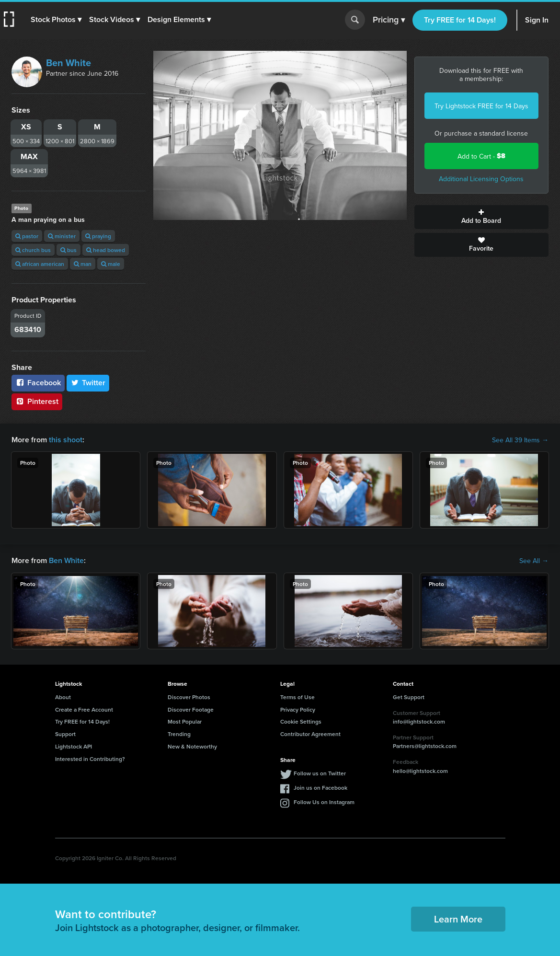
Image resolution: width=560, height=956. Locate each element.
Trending (179, 734)
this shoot (66, 440)
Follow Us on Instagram (324, 802)
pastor (27, 236)
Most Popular (185, 721)
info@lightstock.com (419, 721)
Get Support (409, 697)
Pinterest (37, 401)
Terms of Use (297, 697)
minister (62, 236)
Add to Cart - (481, 156)
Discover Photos (189, 697)
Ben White (69, 63)
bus (69, 250)
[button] (56, 20)
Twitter (88, 383)
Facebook (38, 383)
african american (40, 264)
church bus (33, 250)
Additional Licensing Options (481, 179)
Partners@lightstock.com (425, 746)
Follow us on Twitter (320, 773)
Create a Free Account (84, 709)
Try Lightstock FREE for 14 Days (481, 106)
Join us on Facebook (320, 788)
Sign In (537, 20)
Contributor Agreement (310, 734)
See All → (534, 561)
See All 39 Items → (520, 440)
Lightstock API (74, 746)
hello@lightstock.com (420, 771)
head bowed (106, 250)
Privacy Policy (298, 709)
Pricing (389, 20)
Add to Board (481, 217)
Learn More (458, 919)
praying (98, 236)
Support (65, 734)
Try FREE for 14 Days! (460, 20)
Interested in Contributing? (90, 759)
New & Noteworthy (192, 746)
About (63, 697)
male (111, 264)
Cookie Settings (301, 721)
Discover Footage (191, 709)
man (83, 264)
